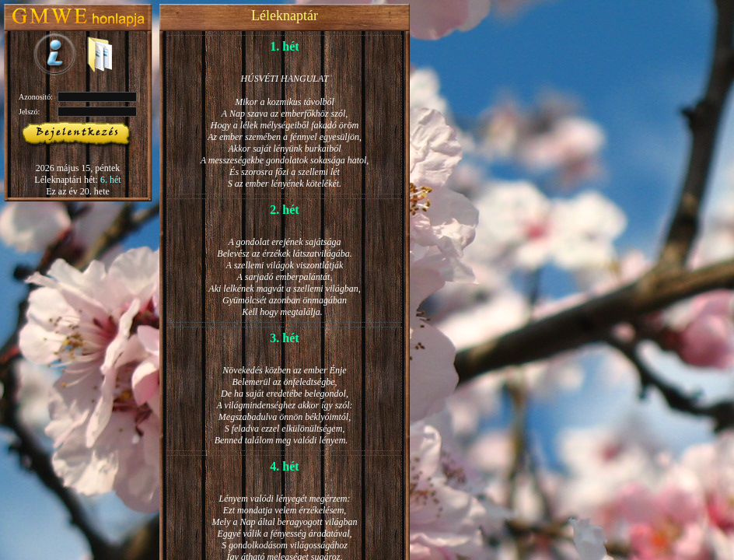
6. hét (111, 180)
